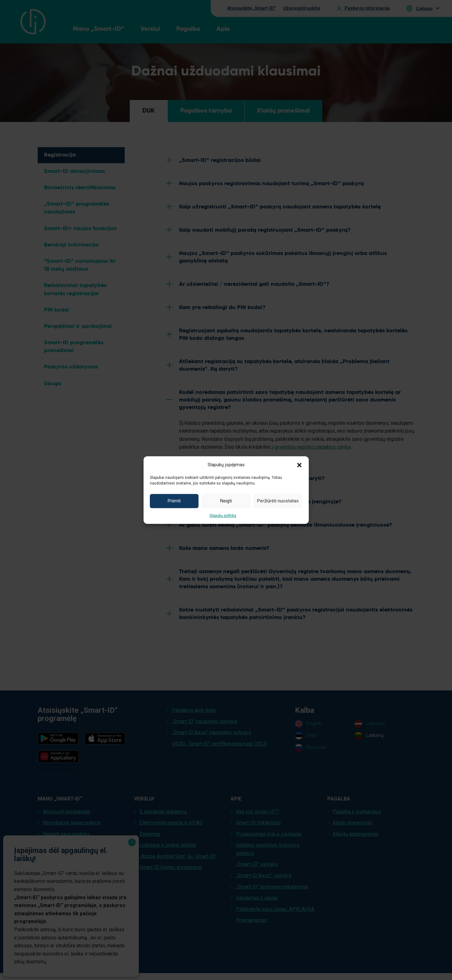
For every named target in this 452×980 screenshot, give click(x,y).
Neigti (226, 501)
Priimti (174, 501)
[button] (299, 465)
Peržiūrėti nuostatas (278, 501)
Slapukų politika (223, 516)
